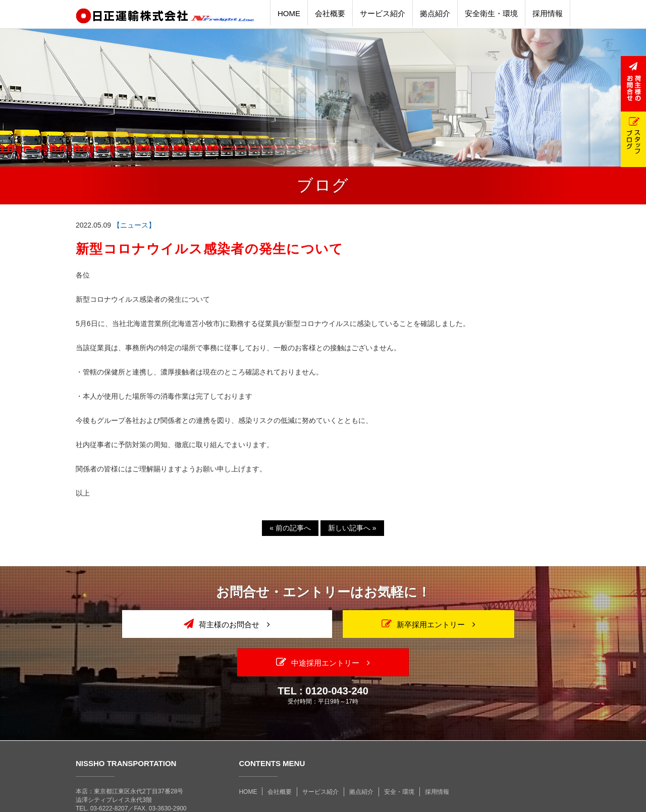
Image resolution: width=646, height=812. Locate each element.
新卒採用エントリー (323, 624)
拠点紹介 (361, 753)
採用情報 (437, 753)
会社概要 (280, 753)
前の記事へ (290, 528)
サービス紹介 (320, 753)
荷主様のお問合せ (155, 624)
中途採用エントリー (491, 624)
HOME (248, 753)
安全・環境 (399, 753)
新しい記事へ (352, 528)
